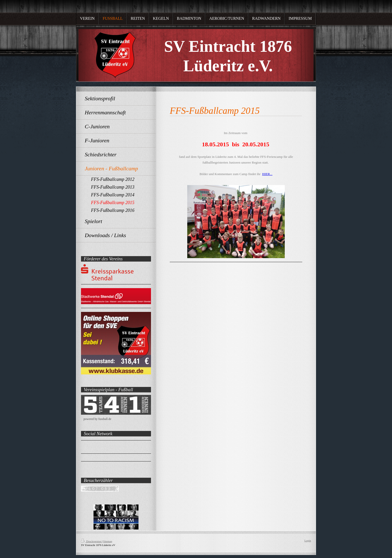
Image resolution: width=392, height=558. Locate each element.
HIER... (267, 174)
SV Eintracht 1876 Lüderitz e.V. (104, 446)
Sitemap (107, 541)
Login (308, 540)
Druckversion (91, 541)
